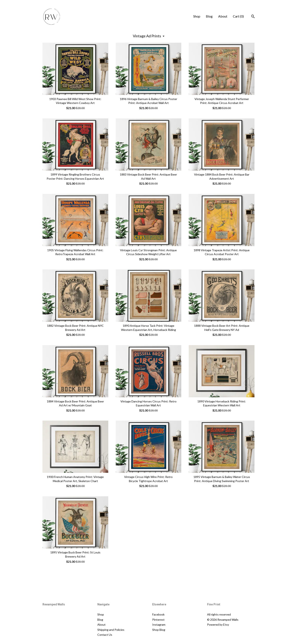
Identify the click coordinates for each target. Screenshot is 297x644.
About (223, 16)
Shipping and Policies (111, 630)
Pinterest (158, 620)
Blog (209, 16)
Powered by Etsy (218, 625)
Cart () (238, 16)
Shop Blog (159, 630)
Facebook (158, 614)
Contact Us (105, 635)
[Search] (253, 17)
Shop (197, 16)
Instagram (159, 625)
